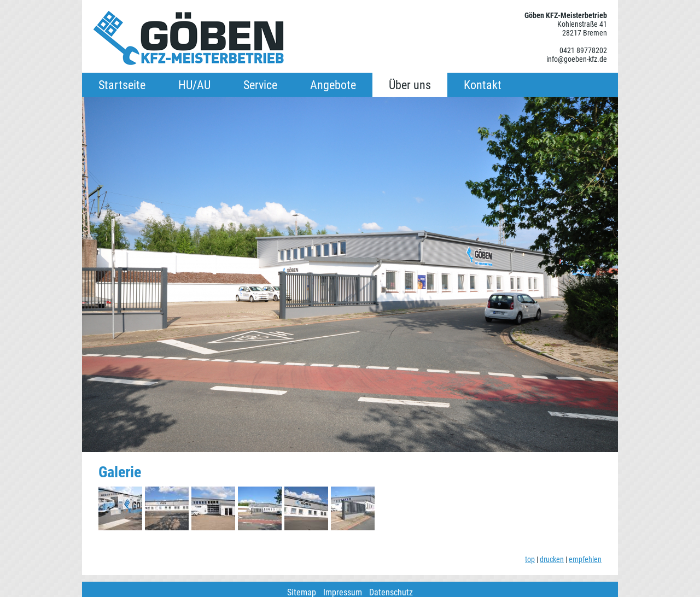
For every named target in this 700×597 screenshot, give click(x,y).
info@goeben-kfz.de (577, 59)
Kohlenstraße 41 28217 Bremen (582, 28)
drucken (552, 559)
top (530, 559)
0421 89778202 (583, 50)
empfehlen (585, 559)
